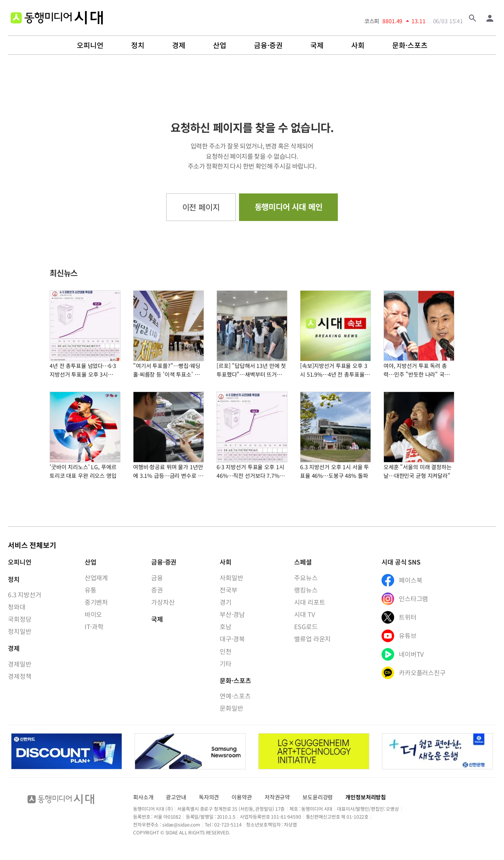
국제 (317, 45)
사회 (358, 45)
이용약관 (242, 797)
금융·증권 (268, 45)
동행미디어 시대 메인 (289, 207)
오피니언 (90, 45)
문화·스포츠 (410, 45)
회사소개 (143, 797)
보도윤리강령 (318, 797)
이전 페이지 (201, 207)
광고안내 (176, 797)
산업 (220, 45)
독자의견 (209, 797)
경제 (179, 45)
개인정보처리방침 (366, 797)
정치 (138, 45)
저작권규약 (277, 797)
